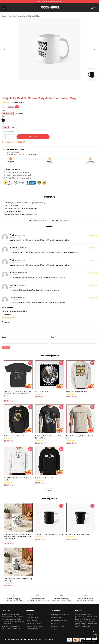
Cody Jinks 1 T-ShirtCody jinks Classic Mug (49, 535)
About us (30, 615)
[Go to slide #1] (44, 85)
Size (3, 124)
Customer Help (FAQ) (58, 626)
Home (4, 16)
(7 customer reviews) (17, 103)
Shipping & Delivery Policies (60, 615)
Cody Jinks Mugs (34, 16)
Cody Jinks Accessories (17, 16)
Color (3, 117)
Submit (6, 347)
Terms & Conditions (33, 618)
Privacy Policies (32, 620)
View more (50, 490)
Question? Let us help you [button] (89, 642)
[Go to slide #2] (55, 85)
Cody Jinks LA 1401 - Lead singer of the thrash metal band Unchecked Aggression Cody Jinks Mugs (18, 537)
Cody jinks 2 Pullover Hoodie (44, 478)
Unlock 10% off (95, 635)
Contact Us (55, 623)
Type (3, 110)
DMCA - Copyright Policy (35, 623)
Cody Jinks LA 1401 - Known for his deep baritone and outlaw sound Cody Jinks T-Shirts (17, 394)
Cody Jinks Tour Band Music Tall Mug (78, 535)
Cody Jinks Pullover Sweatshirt (14, 436)
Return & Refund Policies (59, 620)
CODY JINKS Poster (41, 392)
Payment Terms (56, 618)
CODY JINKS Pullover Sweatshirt (77, 392)
